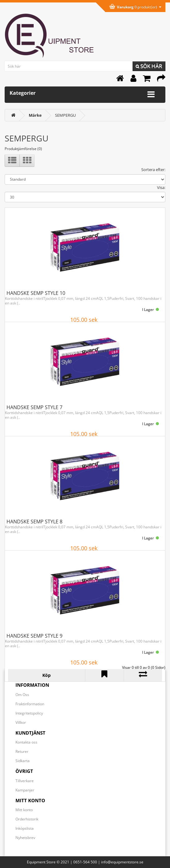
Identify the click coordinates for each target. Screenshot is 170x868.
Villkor (21, 722)
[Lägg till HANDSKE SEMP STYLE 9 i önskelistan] (104, 675)
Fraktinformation (30, 704)
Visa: (161, 187)
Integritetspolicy (29, 713)
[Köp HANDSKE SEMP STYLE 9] (47, 675)
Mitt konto (24, 810)
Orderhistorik (27, 819)
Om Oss (22, 695)
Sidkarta (23, 761)
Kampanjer (25, 790)
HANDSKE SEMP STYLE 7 (34, 407)
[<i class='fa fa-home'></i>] (13, 115)
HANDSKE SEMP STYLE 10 (36, 293)
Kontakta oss (26, 742)
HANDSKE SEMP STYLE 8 (34, 522)
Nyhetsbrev (25, 838)
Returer (22, 751)
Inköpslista (25, 828)
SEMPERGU (65, 115)
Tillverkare (25, 781)
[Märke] (35, 115)
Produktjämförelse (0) (23, 149)
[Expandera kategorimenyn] (151, 94)
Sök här (149, 66)
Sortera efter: (153, 170)
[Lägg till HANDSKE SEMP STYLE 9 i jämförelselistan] (143, 675)
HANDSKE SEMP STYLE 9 (34, 636)
